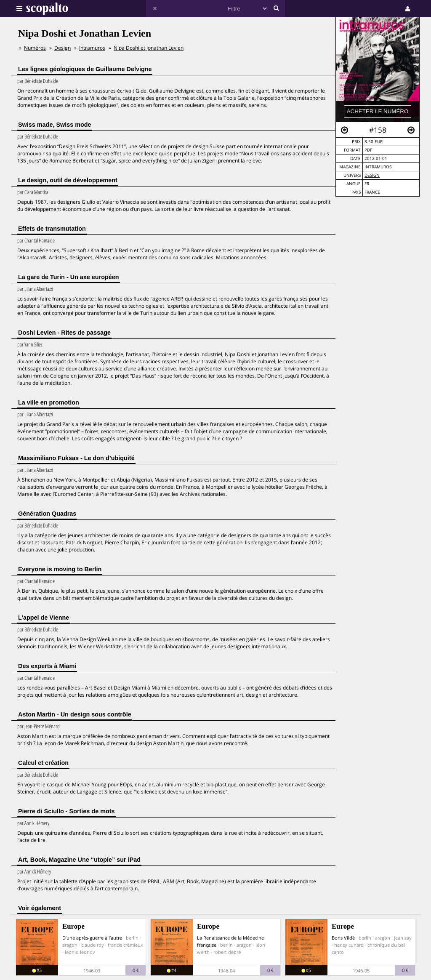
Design (372, 175)
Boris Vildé (343, 938)
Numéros (35, 48)
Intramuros (378, 167)
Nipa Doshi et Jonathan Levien (149, 48)
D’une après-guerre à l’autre (92, 938)
